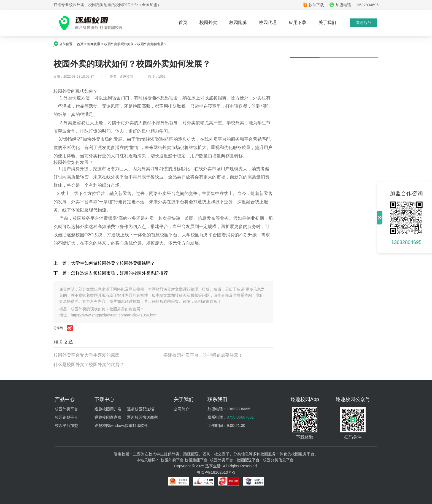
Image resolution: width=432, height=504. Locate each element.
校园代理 (268, 22)
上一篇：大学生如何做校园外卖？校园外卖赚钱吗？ (104, 263)
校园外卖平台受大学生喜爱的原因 (87, 355)
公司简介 (182, 409)
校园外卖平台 (66, 409)
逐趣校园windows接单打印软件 (121, 426)
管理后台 (363, 23)
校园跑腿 (238, 22)
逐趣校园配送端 (141, 409)
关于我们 (327, 22)
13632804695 (406, 242)
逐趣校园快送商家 (142, 417)
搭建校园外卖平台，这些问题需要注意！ (203, 355)
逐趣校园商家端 (108, 417)
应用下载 (298, 22)
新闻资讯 (94, 44)
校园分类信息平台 (278, 460)
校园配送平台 (248, 460)
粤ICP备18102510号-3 (216, 472)
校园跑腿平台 (66, 417)
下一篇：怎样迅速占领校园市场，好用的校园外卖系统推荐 (111, 273)
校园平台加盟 (66, 426)
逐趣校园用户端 (108, 409)
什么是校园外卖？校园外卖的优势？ (89, 365)
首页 (183, 22)
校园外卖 (208, 22)
